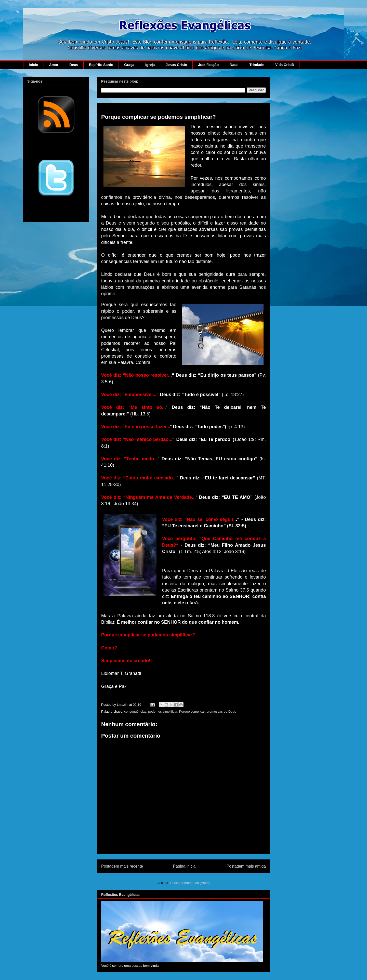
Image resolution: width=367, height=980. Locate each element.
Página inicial (185, 866)
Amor (54, 65)
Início (34, 65)
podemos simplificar (163, 711)
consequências (135, 711)
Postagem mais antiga (246, 866)
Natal (234, 65)
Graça (129, 65)
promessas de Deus (221, 711)
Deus (74, 65)
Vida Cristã (285, 65)
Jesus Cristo (176, 65)
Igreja (150, 65)
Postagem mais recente (122, 866)
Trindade (257, 65)
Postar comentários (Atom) (190, 883)
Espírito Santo (101, 65)
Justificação (208, 65)
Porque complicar (192, 711)
